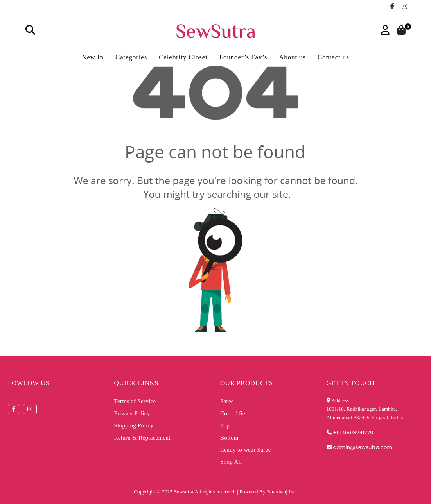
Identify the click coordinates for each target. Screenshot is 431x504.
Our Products (247, 383)
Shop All (231, 462)
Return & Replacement (142, 438)
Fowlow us (29, 383)
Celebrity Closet (183, 57)
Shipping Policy (134, 425)
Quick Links (136, 383)
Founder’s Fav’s (243, 57)
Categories (131, 57)
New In (93, 57)
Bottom (229, 438)
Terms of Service (135, 401)
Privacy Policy (132, 413)
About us (292, 57)
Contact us (333, 57)
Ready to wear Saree (245, 450)
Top (225, 425)
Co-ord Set (233, 413)
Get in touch (351, 383)
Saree (227, 401)
